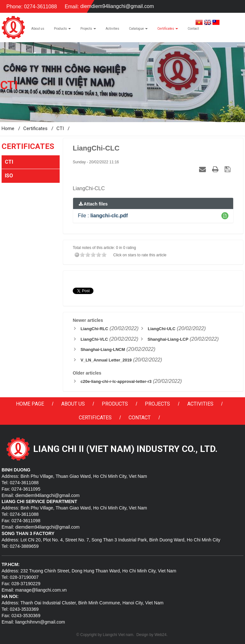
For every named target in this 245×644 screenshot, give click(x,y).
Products (115, 404)
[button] (225, 216)
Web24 (160, 635)
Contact (140, 418)
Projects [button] (88, 30)
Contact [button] (193, 29)
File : (103, 216)
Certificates (95, 418)
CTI (9, 162)
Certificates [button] (168, 30)
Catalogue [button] (138, 30)
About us (73, 404)
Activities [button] (112, 29)
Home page (30, 404)
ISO (9, 176)
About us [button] (38, 29)
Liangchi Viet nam (118, 635)
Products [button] (62, 30)
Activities (200, 404)
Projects (157, 404)
